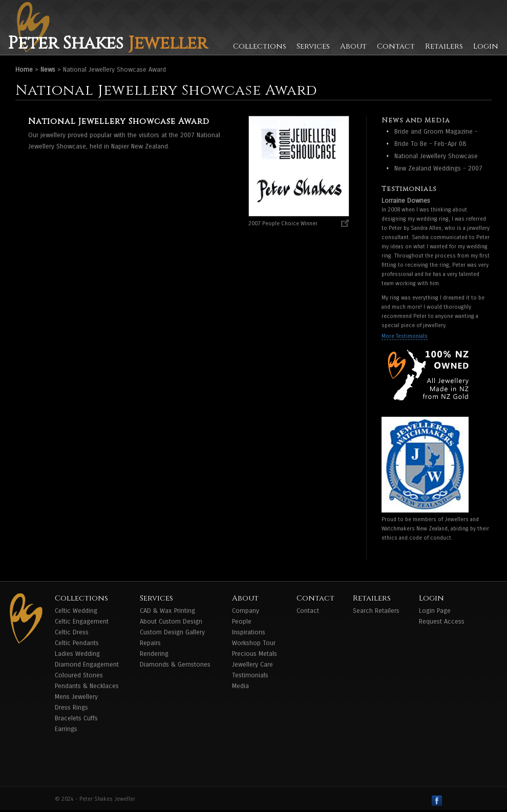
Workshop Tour (254, 643)
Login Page (435, 611)
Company (246, 611)
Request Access (442, 622)
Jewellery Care (252, 665)
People (242, 622)
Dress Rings (71, 708)
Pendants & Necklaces (87, 686)
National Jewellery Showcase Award (436, 157)
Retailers (444, 46)
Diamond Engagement (87, 665)
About (353, 46)
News (48, 70)
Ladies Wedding (77, 654)
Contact (396, 46)
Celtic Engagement (82, 622)
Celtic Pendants (77, 643)
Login (486, 46)
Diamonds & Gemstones (175, 665)
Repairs (150, 643)
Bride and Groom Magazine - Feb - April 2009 (436, 132)
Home (24, 70)
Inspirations (249, 632)
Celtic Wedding (76, 611)
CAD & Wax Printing (167, 611)
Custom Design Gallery (172, 632)
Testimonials (250, 675)
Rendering (154, 654)
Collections (260, 46)
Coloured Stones (79, 675)
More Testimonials (405, 336)
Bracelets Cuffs (76, 718)
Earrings (66, 729)
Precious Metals (255, 654)
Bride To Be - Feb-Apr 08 (430, 144)
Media (240, 686)
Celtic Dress (72, 632)
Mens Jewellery (76, 697)
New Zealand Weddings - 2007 (438, 168)
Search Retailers (376, 611)
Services (313, 46)
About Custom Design (171, 622)
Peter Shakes (108, 44)
